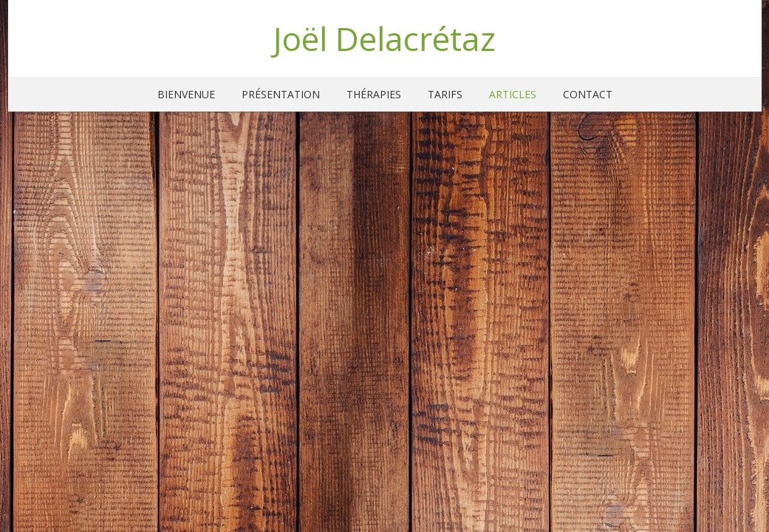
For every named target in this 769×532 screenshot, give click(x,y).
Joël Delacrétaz (384, 38)
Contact (588, 94)
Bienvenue (186, 94)
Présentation (281, 94)
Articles (513, 94)
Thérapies (374, 94)
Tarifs (445, 94)
